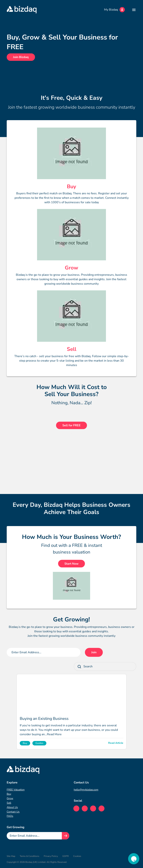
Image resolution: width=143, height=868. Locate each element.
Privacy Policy (51, 856)
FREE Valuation (16, 790)
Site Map (11, 856)
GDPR (66, 856)
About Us (12, 807)
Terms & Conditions (30, 856)
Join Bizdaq (21, 57)
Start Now (71, 564)
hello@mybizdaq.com (86, 790)
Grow (10, 798)
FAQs (10, 816)
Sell (9, 803)
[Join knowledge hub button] (66, 836)
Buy (9, 794)
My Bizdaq (114, 10)
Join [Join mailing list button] (94, 652)
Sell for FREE (71, 425)
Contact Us (13, 812)
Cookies (77, 856)
